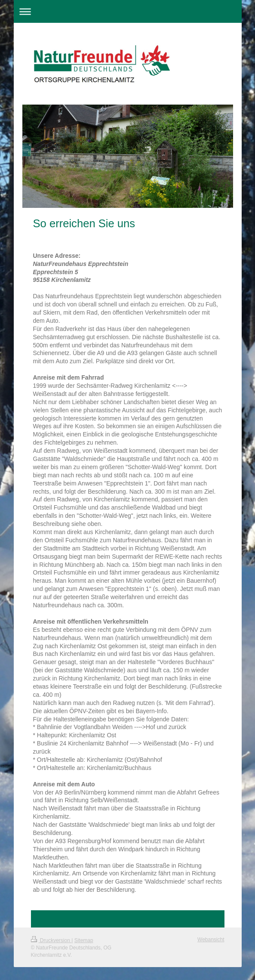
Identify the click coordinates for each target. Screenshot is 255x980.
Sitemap (84, 940)
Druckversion (51, 940)
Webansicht (211, 940)
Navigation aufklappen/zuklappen (128, 11)
